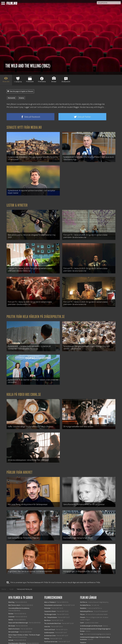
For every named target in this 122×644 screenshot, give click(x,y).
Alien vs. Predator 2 (50, 584)
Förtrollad (47, 590)
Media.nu (83, 627)
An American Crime (50, 617)
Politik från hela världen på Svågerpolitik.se (36, 309)
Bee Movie (47, 602)
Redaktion (83, 590)
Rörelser (11, 596)
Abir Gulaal (12, 608)
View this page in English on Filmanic (20, 91)
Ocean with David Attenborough (18, 605)
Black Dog (11, 584)
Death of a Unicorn (14, 611)
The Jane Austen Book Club (53, 605)
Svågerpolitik (84, 633)
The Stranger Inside (50, 596)
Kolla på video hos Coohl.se (24, 384)
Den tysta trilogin (14, 614)
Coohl (82, 605)
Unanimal (11, 599)
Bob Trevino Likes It (14, 587)
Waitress (47, 621)
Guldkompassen (49, 614)
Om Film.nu (84, 584)
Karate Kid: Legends (14, 640)
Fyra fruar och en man (51, 624)
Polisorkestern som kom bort (53, 587)
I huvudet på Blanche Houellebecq (19, 590)
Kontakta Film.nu (85, 587)
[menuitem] (4, 571)
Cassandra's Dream (50, 593)
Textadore (83, 624)
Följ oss (82, 596)
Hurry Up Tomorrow (14, 628)
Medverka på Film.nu (86, 593)
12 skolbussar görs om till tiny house (91, 608)
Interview (47, 608)
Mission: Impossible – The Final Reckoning (21, 631)
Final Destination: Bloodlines (17, 625)
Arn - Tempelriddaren (51, 599)
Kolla (82, 616)
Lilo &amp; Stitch (14, 637)
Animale (11, 622)
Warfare (11, 602)
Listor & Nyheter (17, 202)
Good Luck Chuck (50, 611)
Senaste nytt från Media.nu (24, 127)
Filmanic (83, 599)
